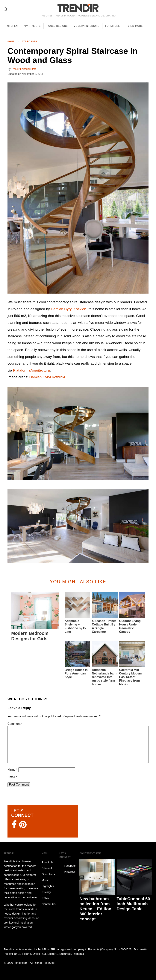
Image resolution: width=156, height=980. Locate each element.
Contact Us (49, 904)
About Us (47, 862)
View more (136, 26)
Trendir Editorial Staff (24, 69)
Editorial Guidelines (48, 871)
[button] (78, 188)
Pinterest (67, 872)
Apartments (33, 26)
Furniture (114, 26)
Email (12, 777)
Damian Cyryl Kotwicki (69, 309)
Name (12, 770)
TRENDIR (78, 8)
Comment (15, 724)
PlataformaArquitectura (31, 370)
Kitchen (12, 26)
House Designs (58, 26)
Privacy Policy (46, 895)
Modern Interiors (88, 26)
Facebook (68, 866)
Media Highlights (48, 883)
